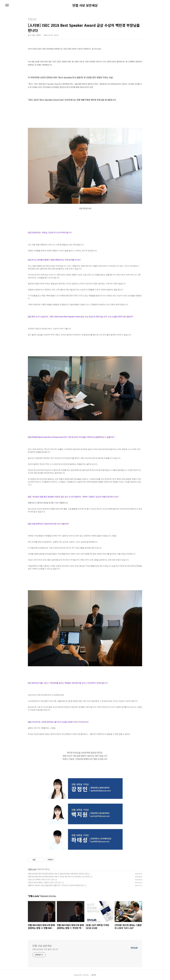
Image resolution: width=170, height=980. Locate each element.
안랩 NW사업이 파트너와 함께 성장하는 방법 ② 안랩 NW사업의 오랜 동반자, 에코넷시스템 (58, 874)
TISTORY (86, 975)
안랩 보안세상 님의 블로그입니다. (45, 949)
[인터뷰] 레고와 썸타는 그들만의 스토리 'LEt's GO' (45, 882)
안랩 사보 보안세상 (85, 5)
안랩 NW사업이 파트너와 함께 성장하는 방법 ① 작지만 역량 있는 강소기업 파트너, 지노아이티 (59, 877)
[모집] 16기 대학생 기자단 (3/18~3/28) (41, 879)
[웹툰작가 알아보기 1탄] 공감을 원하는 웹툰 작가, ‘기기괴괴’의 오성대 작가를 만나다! (56, 885)
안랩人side (32, 869)
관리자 (94, 975)
